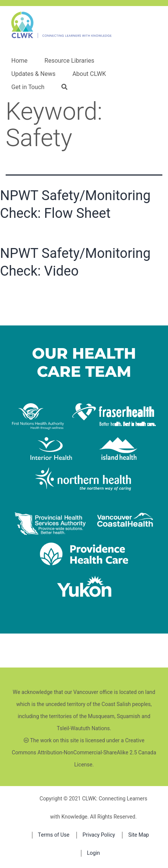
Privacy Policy (99, 835)
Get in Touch (28, 87)
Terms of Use (54, 835)
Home (19, 61)
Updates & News (33, 74)
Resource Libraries (69, 61)
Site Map (138, 835)
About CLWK (89, 74)
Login (94, 853)
